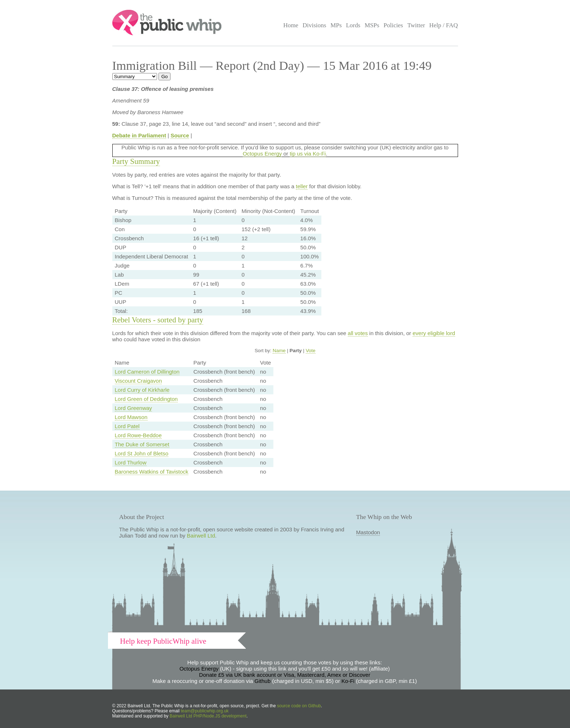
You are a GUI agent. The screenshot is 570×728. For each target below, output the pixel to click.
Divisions (314, 25)
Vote (311, 351)
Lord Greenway (134, 408)
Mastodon (368, 532)
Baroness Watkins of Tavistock (152, 472)
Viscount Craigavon (139, 381)
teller (302, 186)
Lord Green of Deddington (146, 399)
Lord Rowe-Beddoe (138, 435)
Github (262, 681)
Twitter (416, 25)
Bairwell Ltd (201, 536)
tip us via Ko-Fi (308, 154)
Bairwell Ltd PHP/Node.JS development (208, 716)
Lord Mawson (131, 417)
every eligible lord (434, 333)
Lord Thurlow (131, 462)
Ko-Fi (348, 681)
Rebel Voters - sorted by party (158, 320)
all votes (358, 333)
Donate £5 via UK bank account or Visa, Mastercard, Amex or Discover (285, 675)
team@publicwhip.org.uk (205, 711)
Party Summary (136, 161)
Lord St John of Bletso (142, 453)
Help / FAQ (444, 25)
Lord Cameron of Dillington (147, 372)
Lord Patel (127, 426)
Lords (353, 25)
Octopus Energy (262, 154)
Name (279, 351)
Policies (393, 25)
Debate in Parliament (139, 135)
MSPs (372, 25)
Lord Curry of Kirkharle (142, 390)
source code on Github (299, 706)
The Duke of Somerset (142, 444)
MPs (336, 25)
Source (180, 135)
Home (291, 25)
